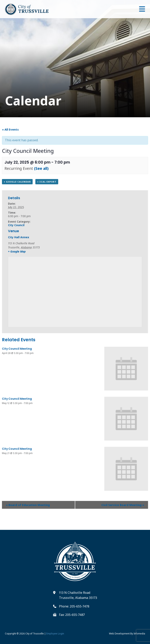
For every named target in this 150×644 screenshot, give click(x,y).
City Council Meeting (17, 349)
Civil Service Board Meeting (123, 505)
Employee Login (55, 634)
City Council (16, 225)
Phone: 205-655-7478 (74, 606)
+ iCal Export (47, 182)
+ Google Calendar (17, 182)
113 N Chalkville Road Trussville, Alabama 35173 (78, 595)
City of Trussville (35, 634)
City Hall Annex (19, 237)
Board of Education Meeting (28, 505)
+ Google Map (17, 251)
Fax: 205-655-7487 (72, 615)
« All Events (10, 129)
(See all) (41, 168)
